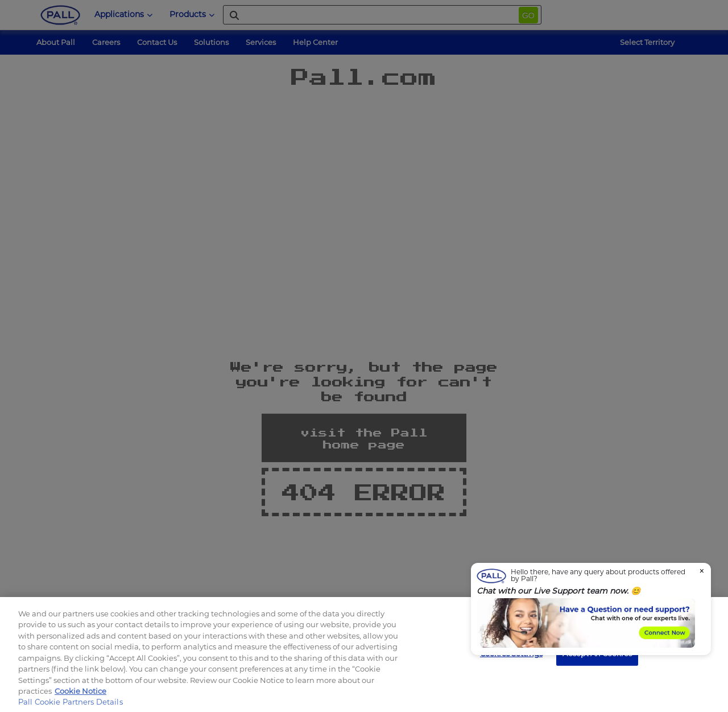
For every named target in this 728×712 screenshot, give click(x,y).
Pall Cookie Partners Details (71, 702)
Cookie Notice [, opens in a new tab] (80, 691)
